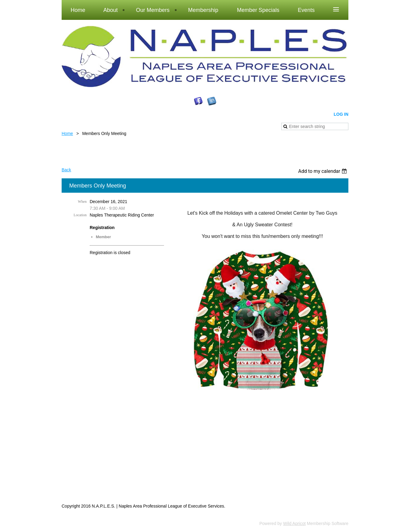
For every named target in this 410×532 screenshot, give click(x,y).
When (82, 202)
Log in (341, 114)
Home (67, 133)
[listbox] (323, 171)
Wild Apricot (294, 523)
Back (66, 170)
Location (80, 215)
